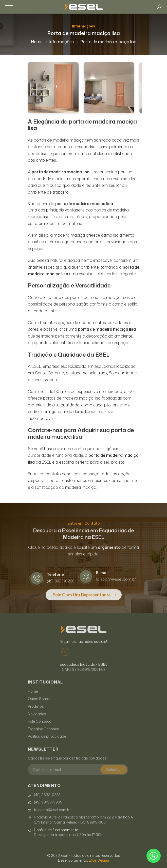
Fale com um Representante (82, 600)
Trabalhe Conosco (44, 734)
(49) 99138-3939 (45, 808)
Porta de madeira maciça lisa (108, 42)
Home (37, 42)
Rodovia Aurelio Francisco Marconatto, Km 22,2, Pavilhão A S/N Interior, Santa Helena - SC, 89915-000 (80, 825)
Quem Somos (40, 704)
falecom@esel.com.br (49, 815)
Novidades (37, 719)
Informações (61, 42)
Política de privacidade (47, 742)
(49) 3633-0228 (44, 800)
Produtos (36, 712)
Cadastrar (114, 775)
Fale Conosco (40, 727)
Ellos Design (99, 860)
